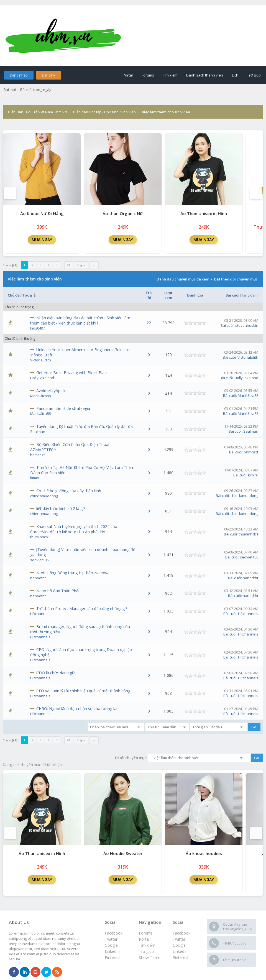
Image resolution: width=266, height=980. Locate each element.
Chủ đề (14, 295)
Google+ (180, 945)
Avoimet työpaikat (53, 391)
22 (149, 323)
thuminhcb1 (40, 537)
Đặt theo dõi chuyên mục (236, 279)
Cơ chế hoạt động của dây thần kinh (69, 491)
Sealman (38, 432)
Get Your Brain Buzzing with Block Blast (72, 373)
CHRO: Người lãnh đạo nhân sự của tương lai (77, 709)
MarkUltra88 (40, 396)
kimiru (35, 478)
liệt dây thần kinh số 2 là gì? (61, 508)
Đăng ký (48, 75)
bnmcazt (37, 455)
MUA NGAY (42, 240)
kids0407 (38, 328)
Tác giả (29, 295)
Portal (128, 75)
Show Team (150, 957)
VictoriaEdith (41, 360)
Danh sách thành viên (205, 75)
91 (69, 265)
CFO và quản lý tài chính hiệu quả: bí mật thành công (83, 691)
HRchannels (40, 614)
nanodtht (38, 578)
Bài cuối (232, 295)
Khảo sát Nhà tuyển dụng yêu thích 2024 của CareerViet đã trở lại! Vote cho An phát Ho (74, 529)
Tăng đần (249, 295)
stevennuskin (247, 325)
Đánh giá (195, 295)
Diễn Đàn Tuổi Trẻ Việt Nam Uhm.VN (38, 112)
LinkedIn (180, 951)
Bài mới (10, 90)
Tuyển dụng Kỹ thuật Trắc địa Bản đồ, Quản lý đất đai (85, 426)
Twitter (179, 939)
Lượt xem (168, 295)
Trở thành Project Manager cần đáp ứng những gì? (82, 608)
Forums (148, 75)
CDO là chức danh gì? (55, 673)
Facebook (181, 933)
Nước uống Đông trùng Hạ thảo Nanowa (73, 573)
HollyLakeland (42, 378)
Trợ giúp (254, 75)
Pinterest (181, 957)
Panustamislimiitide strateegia (63, 408)
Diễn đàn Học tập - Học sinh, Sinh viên (104, 112)
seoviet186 (39, 560)
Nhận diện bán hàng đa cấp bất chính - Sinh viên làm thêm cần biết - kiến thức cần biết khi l (80, 320)
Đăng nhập (19, 75)
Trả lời (149, 295)
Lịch (235, 75)
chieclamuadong (44, 496)
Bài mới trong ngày (36, 90)
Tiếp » (81, 265)
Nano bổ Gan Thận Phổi (58, 591)
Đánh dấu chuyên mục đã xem (183, 279)
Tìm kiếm (170, 75)
